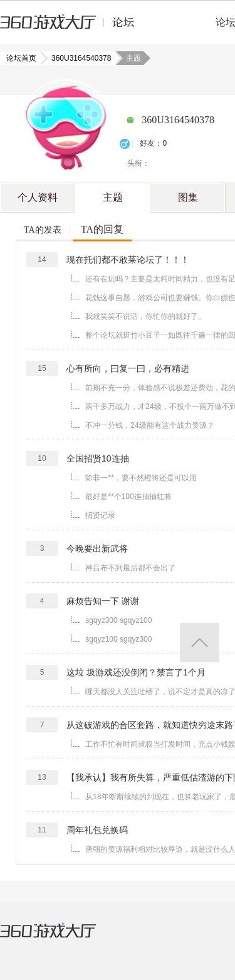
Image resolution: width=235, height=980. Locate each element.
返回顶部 (200, 643)
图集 (188, 197)
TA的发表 (43, 230)
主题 (113, 197)
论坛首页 (23, 58)
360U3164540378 (77, 58)
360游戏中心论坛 (72, 28)
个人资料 (38, 197)
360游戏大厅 (61, 938)
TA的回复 (102, 229)
